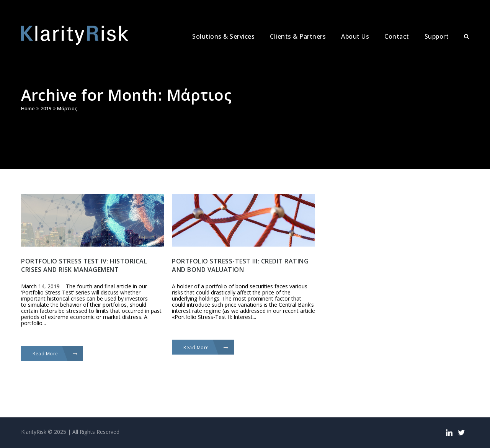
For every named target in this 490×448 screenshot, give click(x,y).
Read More (55, 354)
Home (28, 108)
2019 (46, 108)
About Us (355, 36)
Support (437, 36)
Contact (397, 36)
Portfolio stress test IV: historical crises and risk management (84, 265)
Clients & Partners (298, 36)
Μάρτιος (67, 108)
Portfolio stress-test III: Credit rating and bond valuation (240, 265)
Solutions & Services (223, 36)
